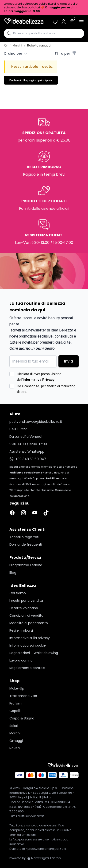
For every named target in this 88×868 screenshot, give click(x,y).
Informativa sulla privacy (30, 638)
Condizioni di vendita (26, 615)
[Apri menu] (81, 22)
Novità (15, 748)
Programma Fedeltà (26, 565)
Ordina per (15, 53)
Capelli (15, 711)
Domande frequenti (26, 544)
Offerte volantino (24, 608)
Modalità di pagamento (29, 623)
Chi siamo (18, 593)
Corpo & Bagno (22, 718)
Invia (69, 361)
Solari (14, 726)
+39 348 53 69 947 (28, 459)
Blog (13, 573)
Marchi (17, 46)
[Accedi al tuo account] (64, 22)
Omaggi (16, 741)
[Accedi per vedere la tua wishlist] (55, 22)
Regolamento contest (27, 668)
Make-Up (17, 688)
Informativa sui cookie (28, 645)
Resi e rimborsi (21, 630)
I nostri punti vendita (26, 601)
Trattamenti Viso (23, 696)
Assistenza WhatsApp (27, 452)
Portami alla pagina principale (31, 80)
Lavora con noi (21, 660)
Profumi (16, 703)
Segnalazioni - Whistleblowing (34, 653)
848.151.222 (18, 429)
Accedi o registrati (24, 537)
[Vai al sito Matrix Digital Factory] (44, 858)
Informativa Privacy (39, 380)
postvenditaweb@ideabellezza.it (36, 422)
